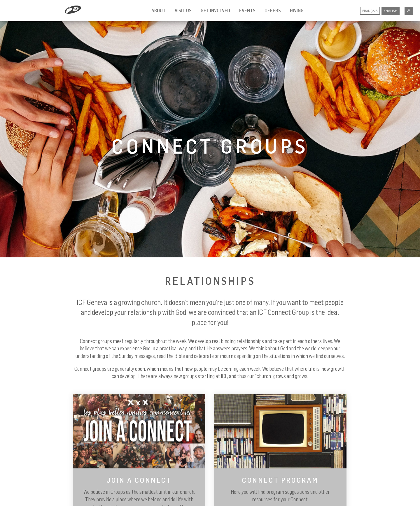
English (391, 11)
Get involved (215, 10)
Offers (273, 10)
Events (247, 10)
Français (370, 11)
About (159, 10)
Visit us (183, 10)
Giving (297, 10)
